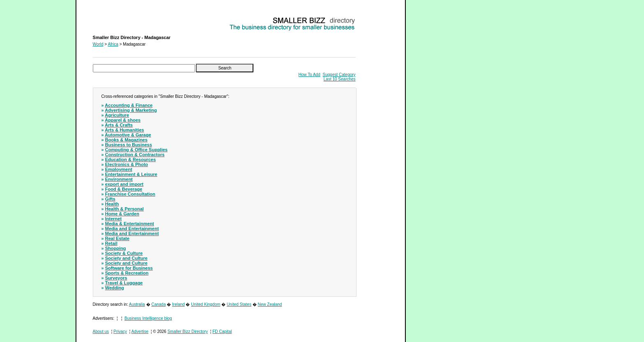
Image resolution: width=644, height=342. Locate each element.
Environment (119, 179)
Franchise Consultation (130, 194)
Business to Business (129, 145)
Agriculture (117, 115)
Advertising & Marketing (131, 110)
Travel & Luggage (124, 283)
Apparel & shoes (123, 120)
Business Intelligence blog (148, 318)
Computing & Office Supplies (136, 150)
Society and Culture (126, 258)
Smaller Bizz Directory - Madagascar (126, 19)
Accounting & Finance (129, 105)
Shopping (116, 248)
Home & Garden (122, 214)
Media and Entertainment (132, 229)
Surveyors (116, 278)
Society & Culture (124, 253)
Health (112, 204)
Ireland (178, 304)
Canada (158, 304)
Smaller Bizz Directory (188, 332)
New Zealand (270, 304)
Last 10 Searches (340, 79)
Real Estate (117, 238)
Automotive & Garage (128, 135)
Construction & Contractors (135, 155)
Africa (113, 44)
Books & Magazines (126, 140)
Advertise (140, 332)
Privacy (120, 332)
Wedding (115, 288)
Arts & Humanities (124, 130)
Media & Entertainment (130, 224)
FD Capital (222, 332)
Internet (113, 219)
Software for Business (129, 268)
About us (101, 332)
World (98, 44)
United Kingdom (206, 304)
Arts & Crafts (119, 125)
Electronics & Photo (127, 164)
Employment (119, 169)
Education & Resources (130, 159)
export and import (124, 184)
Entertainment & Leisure (131, 174)
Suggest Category (339, 75)
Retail (111, 243)
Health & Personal (124, 209)
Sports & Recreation (127, 273)
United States (239, 304)
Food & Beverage (124, 189)
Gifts (110, 199)
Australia (137, 304)
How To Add (309, 75)
